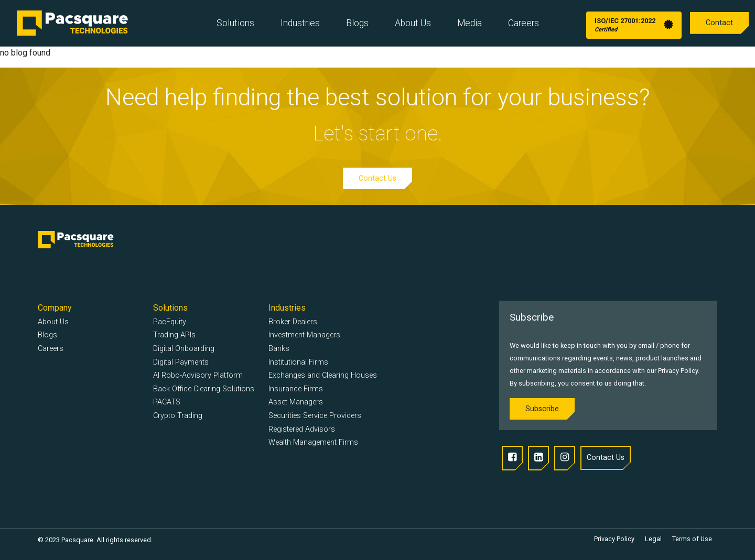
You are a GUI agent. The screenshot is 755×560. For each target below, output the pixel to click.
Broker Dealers (293, 322)
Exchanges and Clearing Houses (323, 375)
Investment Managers (304, 335)
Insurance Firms (296, 389)
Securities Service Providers (315, 416)
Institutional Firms (298, 362)
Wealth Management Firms (313, 442)
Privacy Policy (614, 539)
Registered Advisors (302, 429)
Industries (300, 23)
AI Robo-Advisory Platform (198, 375)
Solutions (235, 23)
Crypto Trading (178, 416)
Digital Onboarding (184, 349)
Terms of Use (692, 539)
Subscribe (542, 409)
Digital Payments (181, 362)
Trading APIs (174, 335)
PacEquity (170, 322)
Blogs (357, 23)
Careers (524, 23)
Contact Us (377, 178)
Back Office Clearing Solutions (204, 389)
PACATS (167, 402)
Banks (279, 349)
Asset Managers (296, 402)
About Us (413, 23)
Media (470, 23)
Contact (719, 23)
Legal (653, 539)
